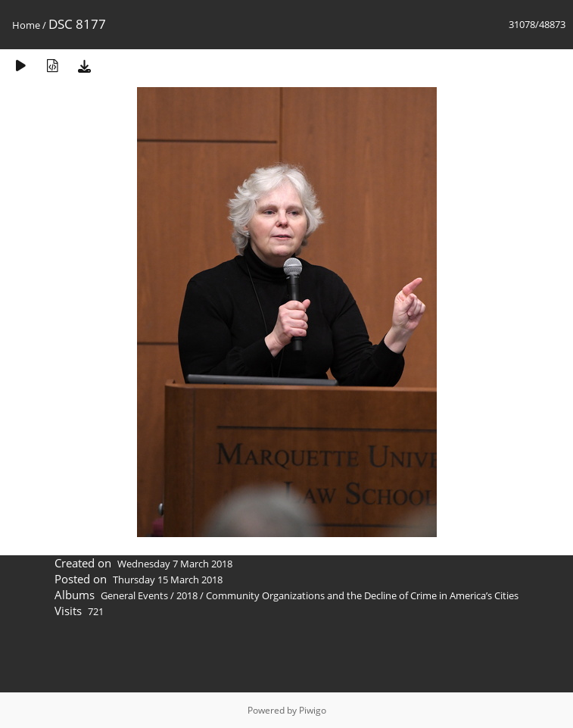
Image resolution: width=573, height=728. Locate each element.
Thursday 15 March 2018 (168, 580)
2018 (187, 595)
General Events (134, 595)
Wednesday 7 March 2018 (175, 564)
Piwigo (313, 710)
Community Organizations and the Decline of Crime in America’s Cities (362, 595)
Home (26, 25)
